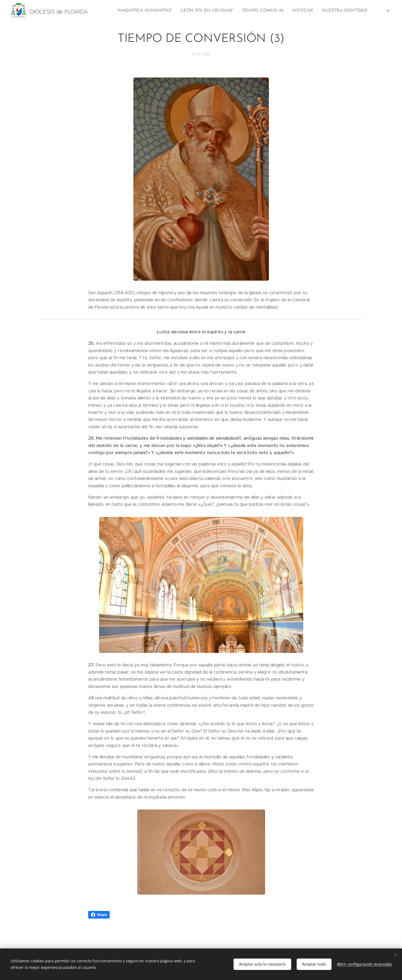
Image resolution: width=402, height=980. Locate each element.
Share (99, 915)
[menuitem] (285, 11)
